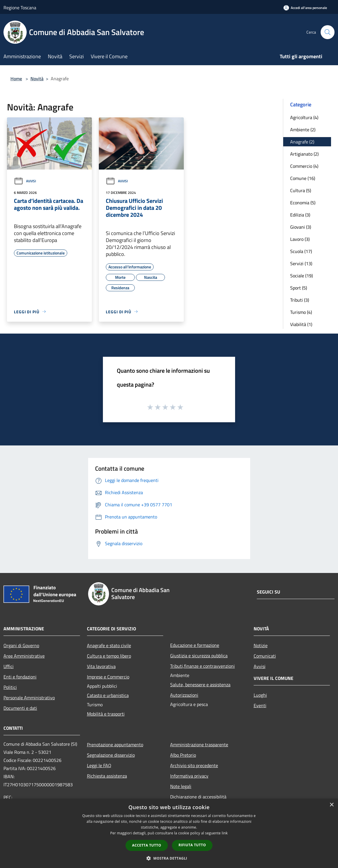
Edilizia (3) (300, 215)
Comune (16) (303, 178)
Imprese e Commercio (108, 677)
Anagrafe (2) (302, 142)
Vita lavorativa (101, 666)
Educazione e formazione (195, 645)
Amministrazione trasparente (199, 745)
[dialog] (169, 833)
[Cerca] (328, 32)
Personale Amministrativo (29, 698)
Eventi (260, 705)
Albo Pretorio (183, 755)
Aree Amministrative (24, 656)
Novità (37, 79)
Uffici (9, 666)
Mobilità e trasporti (106, 714)
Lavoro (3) (300, 239)
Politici (10, 687)
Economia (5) (303, 203)
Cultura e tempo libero (109, 656)
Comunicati (265, 656)
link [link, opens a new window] (225, 833)
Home (16, 79)
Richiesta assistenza (107, 776)
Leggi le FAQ (99, 765)
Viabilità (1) (301, 324)
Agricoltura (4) (304, 117)
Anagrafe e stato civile (109, 645)
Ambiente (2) (303, 130)
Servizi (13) (301, 263)
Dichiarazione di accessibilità (198, 797)
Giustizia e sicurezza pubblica (199, 656)
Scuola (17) (301, 251)
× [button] (331, 805)
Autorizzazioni (184, 695)
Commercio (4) (304, 166)
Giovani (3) (301, 227)
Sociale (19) (301, 276)
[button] (169, 858)
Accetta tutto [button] (147, 845)
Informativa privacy (189, 776)
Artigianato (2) (304, 154)
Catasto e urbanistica (108, 695)
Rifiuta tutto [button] (192, 845)
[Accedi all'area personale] (305, 8)
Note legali (181, 786)
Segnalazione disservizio (111, 755)
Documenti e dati (20, 708)
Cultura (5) (301, 190)
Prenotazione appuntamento (115, 745)
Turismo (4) (301, 312)
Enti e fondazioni (20, 677)
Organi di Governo (21, 645)
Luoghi (260, 695)
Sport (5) (299, 288)
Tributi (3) (300, 300)
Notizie (261, 645)
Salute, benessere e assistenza (200, 685)
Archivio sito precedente (194, 765)
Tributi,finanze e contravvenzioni (202, 666)
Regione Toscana (20, 8)
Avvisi (25, 181)
